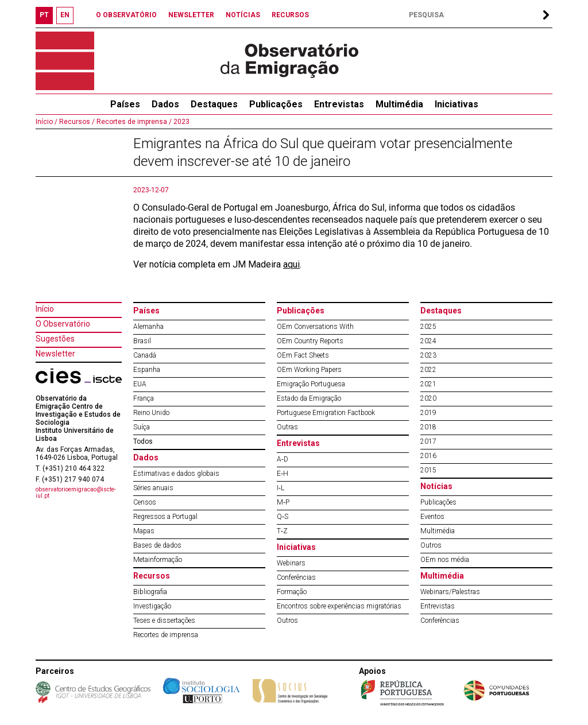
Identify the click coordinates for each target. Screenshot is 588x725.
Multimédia (399, 104)
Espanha (147, 370)
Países (146, 311)
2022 (428, 370)
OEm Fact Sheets (303, 355)
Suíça (142, 427)
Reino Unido (151, 413)
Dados (165, 104)
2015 (428, 470)
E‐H (283, 474)
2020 (428, 398)
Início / (47, 122)
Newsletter (55, 354)
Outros (287, 621)
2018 (428, 427)
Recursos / (76, 122)
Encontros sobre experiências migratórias (339, 606)
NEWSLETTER (191, 15)
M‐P (283, 502)
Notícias (436, 486)
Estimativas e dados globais (176, 474)
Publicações (276, 104)
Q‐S (283, 517)
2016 (428, 456)
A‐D (283, 459)
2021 (428, 384)
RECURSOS (290, 15)
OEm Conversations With (315, 327)
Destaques (214, 104)
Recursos (152, 576)
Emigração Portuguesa (311, 384)
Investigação (152, 606)
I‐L (281, 488)
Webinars (291, 563)
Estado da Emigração (309, 398)
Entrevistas (339, 104)
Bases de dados (157, 545)
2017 (428, 441)
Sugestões (55, 339)
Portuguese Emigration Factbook (326, 413)
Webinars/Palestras (450, 592)
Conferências (296, 577)
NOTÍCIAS (243, 15)
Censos (145, 502)
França (144, 398)
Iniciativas (457, 104)
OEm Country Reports (310, 341)
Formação (292, 592)
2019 (428, 413)
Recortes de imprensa (166, 635)
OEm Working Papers (309, 370)
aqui (291, 264)
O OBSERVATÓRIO (126, 15)
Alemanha (148, 327)
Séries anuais (153, 488)
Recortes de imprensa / (133, 122)
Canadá (145, 355)
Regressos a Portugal (165, 517)
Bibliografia (150, 592)
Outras (287, 427)
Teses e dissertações (164, 621)
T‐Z (282, 531)
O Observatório (63, 324)
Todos (143, 441)
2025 (428, 327)
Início (45, 309)
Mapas (144, 531)
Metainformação (158, 560)
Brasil (142, 341)
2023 (181, 122)
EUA (140, 384)
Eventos (432, 517)
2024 (428, 341)
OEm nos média (445, 560)
